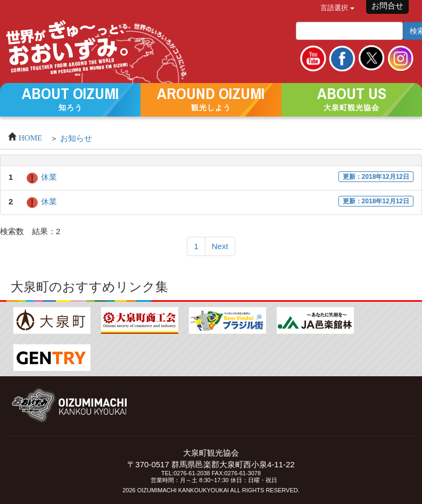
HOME (30, 137)
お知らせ (76, 138)
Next (220, 246)
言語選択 (337, 8)
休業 (41, 177)
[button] (70, 99)
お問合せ (387, 6)
